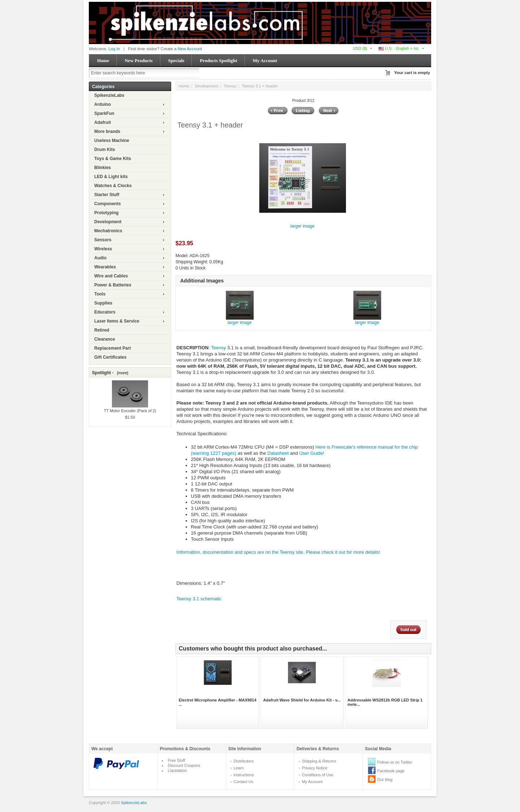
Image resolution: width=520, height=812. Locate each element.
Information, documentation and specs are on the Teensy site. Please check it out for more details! (278, 552)
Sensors (103, 240)
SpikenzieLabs (109, 95)
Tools (100, 294)
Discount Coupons (184, 765)
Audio (100, 258)
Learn (239, 768)
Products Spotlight (218, 61)
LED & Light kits (111, 177)
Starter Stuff (107, 195)
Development (108, 222)
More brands (107, 131)
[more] (122, 373)
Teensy (230, 86)
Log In (114, 49)
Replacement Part (112, 348)
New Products (138, 61)
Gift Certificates (110, 357)
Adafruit (103, 122)
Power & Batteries (113, 285)
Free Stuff (176, 760)
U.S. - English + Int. (399, 48)
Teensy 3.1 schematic (199, 599)
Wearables (105, 267)
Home (103, 61)
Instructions (244, 775)
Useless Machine (112, 141)
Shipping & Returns (319, 761)
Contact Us (243, 782)
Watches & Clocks (113, 186)
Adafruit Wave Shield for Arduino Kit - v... (302, 700)
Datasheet (278, 453)
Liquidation (177, 770)
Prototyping (106, 213)
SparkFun (104, 113)
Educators (105, 312)
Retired (102, 330)
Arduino (103, 104)
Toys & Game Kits (113, 159)
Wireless (103, 249)
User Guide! (312, 453)
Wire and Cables (111, 276)
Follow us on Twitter (395, 762)
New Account (190, 49)
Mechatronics (108, 231)
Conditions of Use (318, 775)
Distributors (244, 761)
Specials (176, 61)
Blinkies (103, 168)
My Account (265, 61)
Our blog (385, 779)
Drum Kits (105, 150)
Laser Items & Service (117, 321)
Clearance (105, 339)
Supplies (103, 303)
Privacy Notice (315, 768)
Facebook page (391, 771)
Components (107, 204)
